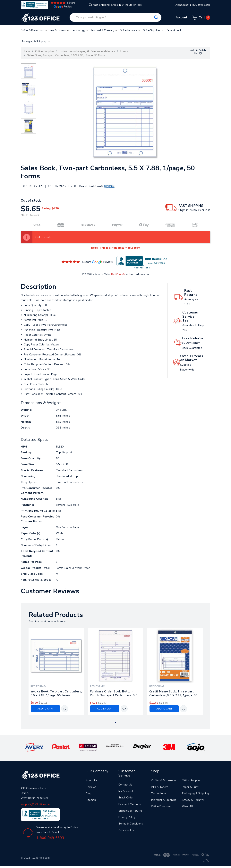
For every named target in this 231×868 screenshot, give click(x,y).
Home (26, 51)
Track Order (126, 798)
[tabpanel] (56, 672)
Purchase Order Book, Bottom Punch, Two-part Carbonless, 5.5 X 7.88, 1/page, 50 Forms (115, 693)
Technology (80, 30)
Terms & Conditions (131, 824)
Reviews (91, 787)
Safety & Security (193, 800)
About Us (92, 781)
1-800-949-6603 (50, 838)
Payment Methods (130, 804)
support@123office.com (36, 804)
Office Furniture (130, 30)
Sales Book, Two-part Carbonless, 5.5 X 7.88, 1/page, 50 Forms (66, 55)
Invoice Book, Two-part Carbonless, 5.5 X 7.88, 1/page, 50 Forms (56, 693)
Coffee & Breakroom (34, 30)
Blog (89, 793)
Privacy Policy (127, 817)
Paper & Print (173, 30)
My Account (126, 791)
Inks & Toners (60, 30)
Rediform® (118, 274)
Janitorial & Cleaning (104, 30)
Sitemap (91, 800)
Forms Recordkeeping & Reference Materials (87, 51)
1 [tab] (116, 722)
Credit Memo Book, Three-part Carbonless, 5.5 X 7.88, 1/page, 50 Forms (173, 693)
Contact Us (125, 785)
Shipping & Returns (130, 811)
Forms (124, 51)
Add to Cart (45, 709)
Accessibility (126, 830)
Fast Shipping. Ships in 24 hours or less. (115, 5)
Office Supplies (153, 30)
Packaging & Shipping (36, 42)
